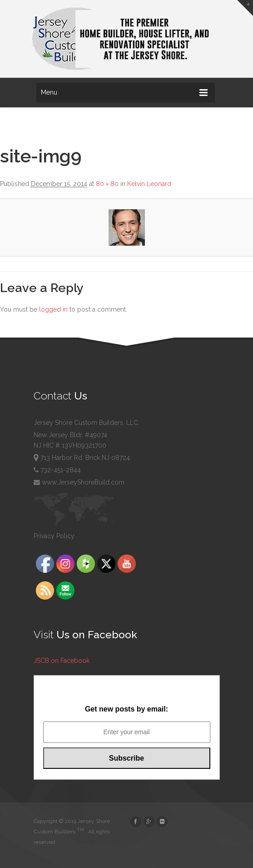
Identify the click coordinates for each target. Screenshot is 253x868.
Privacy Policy (54, 536)
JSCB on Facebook (62, 661)
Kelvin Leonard (149, 184)
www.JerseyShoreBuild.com (79, 482)
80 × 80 (107, 184)
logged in (53, 309)
